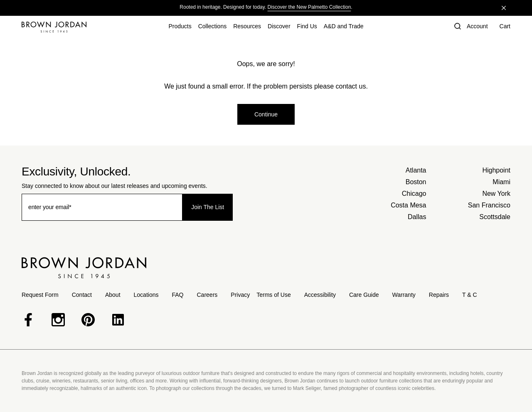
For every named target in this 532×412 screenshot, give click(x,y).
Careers (207, 295)
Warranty (404, 295)
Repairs (439, 295)
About (113, 295)
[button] (457, 27)
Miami (501, 182)
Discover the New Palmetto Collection (309, 7)
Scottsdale (495, 217)
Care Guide (364, 295)
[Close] (504, 8)
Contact (82, 295)
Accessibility (320, 295)
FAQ (177, 295)
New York (496, 194)
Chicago (414, 194)
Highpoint (496, 170)
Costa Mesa (408, 205)
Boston (416, 182)
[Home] (54, 27)
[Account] (477, 27)
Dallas (417, 217)
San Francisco (489, 205)
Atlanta (416, 170)
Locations (146, 295)
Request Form (40, 295)
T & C (470, 295)
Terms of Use (273, 295)
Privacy (240, 295)
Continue (266, 114)
